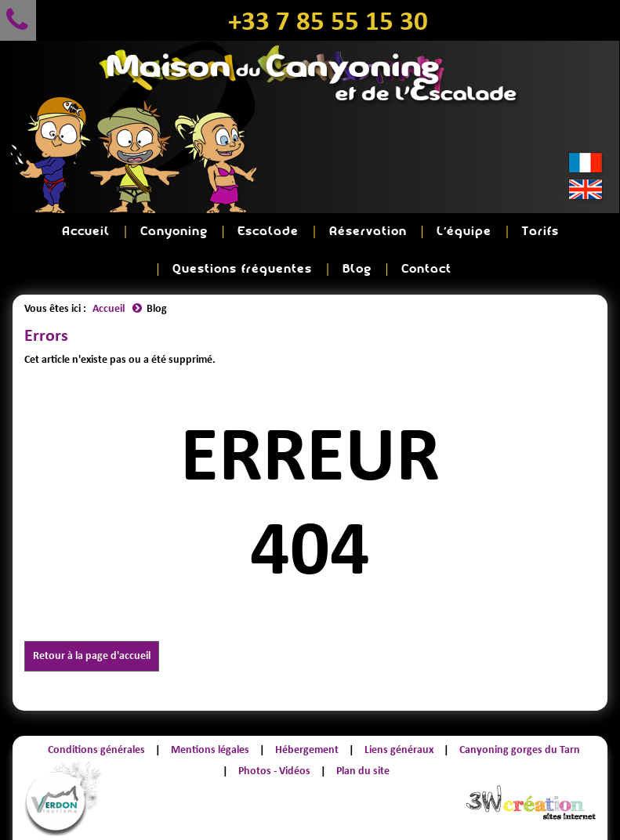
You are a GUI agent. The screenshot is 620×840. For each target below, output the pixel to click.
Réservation (368, 232)
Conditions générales (96, 749)
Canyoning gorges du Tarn (520, 749)
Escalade (268, 232)
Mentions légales (210, 749)
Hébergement (307, 749)
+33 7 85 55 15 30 (328, 20)
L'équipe (464, 232)
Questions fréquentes (242, 269)
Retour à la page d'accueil (92, 655)
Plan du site (363, 771)
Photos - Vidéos (274, 771)
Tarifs (540, 232)
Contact (426, 269)
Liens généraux (399, 749)
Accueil (86, 232)
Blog (357, 269)
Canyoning (174, 232)
